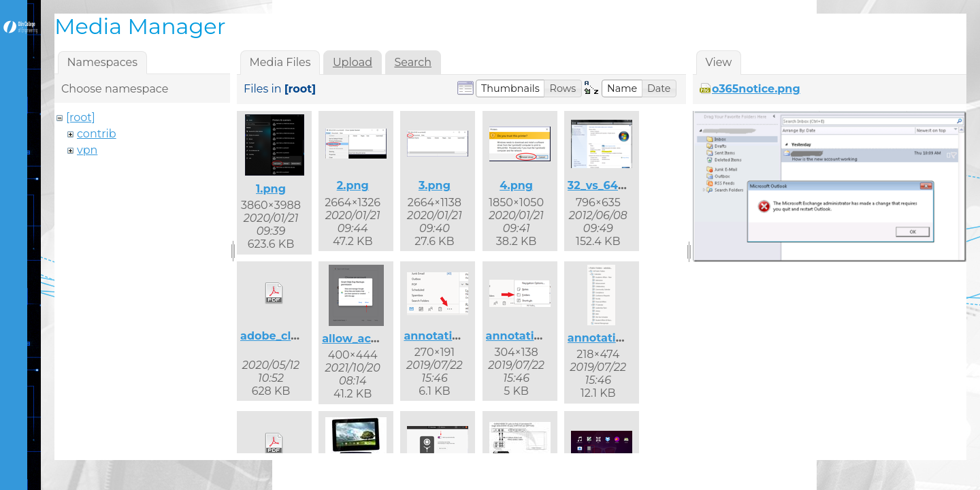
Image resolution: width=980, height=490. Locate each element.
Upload (353, 62)
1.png (271, 189)
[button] (510, 88)
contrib (97, 134)
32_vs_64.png (606, 185)
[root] (81, 117)
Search (413, 62)
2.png (353, 185)
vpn (87, 150)
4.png (516, 185)
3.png (435, 185)
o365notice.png (756, 89)
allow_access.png (372, 339)
